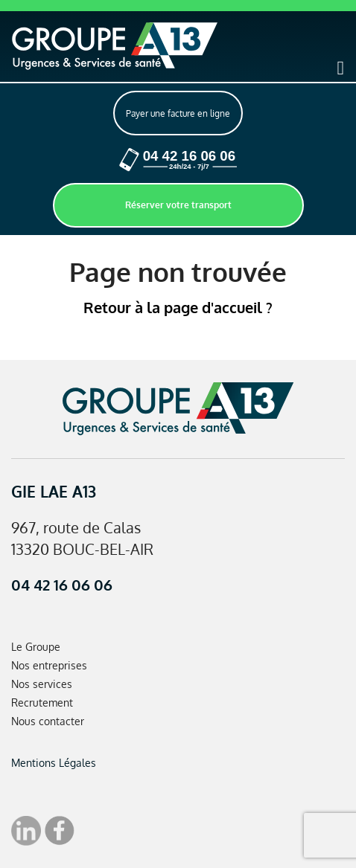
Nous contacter (48, 721)
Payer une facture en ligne (178, 113)
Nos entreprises (49, 665)
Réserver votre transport (178, 205)
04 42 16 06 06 (62, 585)
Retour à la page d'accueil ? (178, 307)
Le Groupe (36, 647)
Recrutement (42, 703)
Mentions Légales (54, 763)
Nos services (42, 684)
